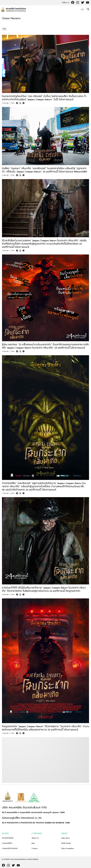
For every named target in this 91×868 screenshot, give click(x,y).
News (4, 29)
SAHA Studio (66, 843)
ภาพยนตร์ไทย (7, 843)
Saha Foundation (68, 848)
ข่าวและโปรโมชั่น (8, 838)
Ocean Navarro (11, 18)
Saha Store (65, 838)
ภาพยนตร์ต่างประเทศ (10, 848)
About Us (35, 838)
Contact (35, 848)
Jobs (33, 843)
